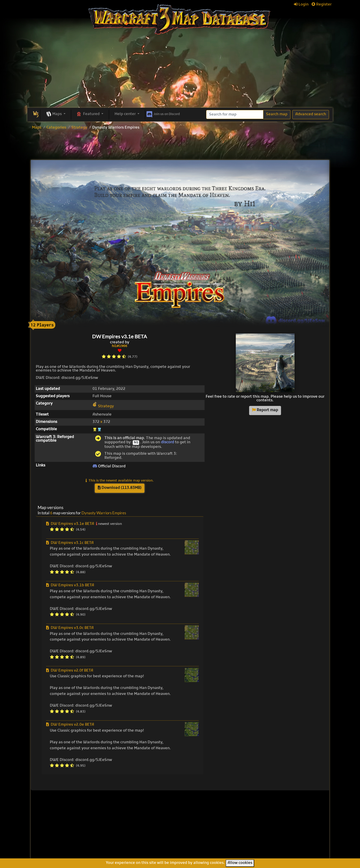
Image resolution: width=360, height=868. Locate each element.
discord (167, 442)
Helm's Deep (198, 848)
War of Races (199, 833)
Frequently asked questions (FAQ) (274, 827)
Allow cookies (240, 863)
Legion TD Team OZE (206, 843)
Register (322, 5)
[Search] (235, 114)
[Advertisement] (180, 73)
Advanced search (311, 114)
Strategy (79, 128)
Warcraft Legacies (203, 838)
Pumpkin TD (198, 823)
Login (301, 5)
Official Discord (109, 466)
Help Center (269, 812)
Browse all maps (150, 819)
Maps (37, 128)
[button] (56, 114)
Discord (163, 113)
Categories (56, 128)
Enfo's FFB (196, 818)
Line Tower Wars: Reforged (211, 828)
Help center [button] (126, 114)
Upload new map (151, 825)
